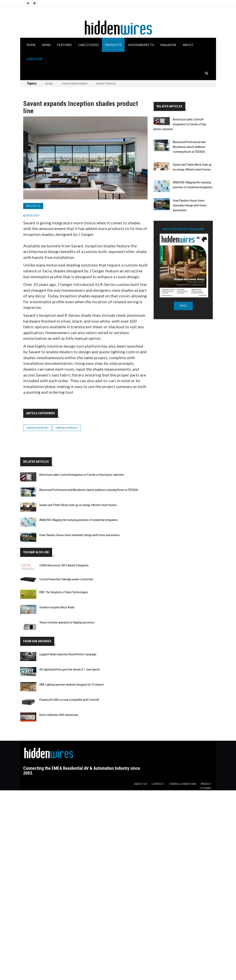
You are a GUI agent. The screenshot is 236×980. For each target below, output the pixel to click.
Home (31, 45)
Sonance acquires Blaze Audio (57, 607)
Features (64, 45)
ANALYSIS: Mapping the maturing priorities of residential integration (79, 520)
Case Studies (88, 45)
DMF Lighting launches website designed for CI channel (71, 685)
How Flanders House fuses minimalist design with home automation (79, 535)
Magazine (168, 45)
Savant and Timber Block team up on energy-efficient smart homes (78, 505)
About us (140, 784)
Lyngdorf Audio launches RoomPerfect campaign (68, 654)
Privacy (206, 784)
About (188, 45)
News (46, 45)
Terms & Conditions (183, 784)
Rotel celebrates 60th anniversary (59, 715)
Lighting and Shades (37, 428)
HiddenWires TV (141, 45)
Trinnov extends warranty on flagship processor (67, 622)
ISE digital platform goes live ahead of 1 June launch (70, 669)
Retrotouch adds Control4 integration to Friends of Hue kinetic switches (82, 475)
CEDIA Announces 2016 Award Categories (64, 565)
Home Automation (74, 83)
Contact (158, 784)
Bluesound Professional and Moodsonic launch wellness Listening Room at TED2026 (89, 490)
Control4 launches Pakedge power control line (66, 579)
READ (183, 306)
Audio (49, 83)
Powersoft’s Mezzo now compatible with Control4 (69, 700)
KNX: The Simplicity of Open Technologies (64, 592)
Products (113, 45)
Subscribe (35, 59)
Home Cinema (106, 83)
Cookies (205, 788)
